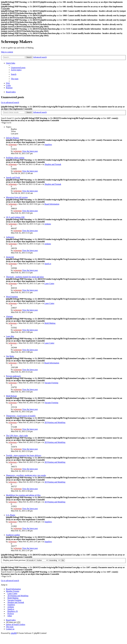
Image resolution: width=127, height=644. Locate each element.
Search (29, 57)
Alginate (9, 316)
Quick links (11, 63)
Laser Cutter (49, 283)
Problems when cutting (15, 158)
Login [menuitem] (8, 85)
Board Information (52, 204)
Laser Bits (10, 336)
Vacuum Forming (51, 383)
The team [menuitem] (15, 79)
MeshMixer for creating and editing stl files (23, 495)
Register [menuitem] (9, 88)
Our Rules (10, 356)
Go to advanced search (10, 102)
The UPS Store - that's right (17, 436)
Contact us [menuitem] (10, 629)
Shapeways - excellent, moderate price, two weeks (26, 475)
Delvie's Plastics (12, 138)
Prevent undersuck (13, 376)
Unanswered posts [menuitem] (18, 68)
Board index (11, 92)
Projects (11, 614)
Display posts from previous (19, 560)
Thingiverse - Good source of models (21, 416)
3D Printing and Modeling (55, 422)
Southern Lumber (13, 535)
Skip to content (7, 52)
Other (10, 616)
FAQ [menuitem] (8, 83)
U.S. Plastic (11, 515)
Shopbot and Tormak (53, 164)
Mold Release (11, 396)
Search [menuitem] (14, 74)
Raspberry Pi (13, 611)
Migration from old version (17, 197)
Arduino (48, 224)
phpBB (14, 633)
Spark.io (48, 264)
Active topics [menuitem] (16, 70)
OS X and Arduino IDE (15, 217)
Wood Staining (12, 297)
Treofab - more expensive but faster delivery (24, 455)
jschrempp (13, 144)
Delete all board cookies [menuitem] (16, 624)
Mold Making (50, 323)
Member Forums (13, 591)
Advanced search (40, 57)
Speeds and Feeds (13, 178)
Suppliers (48, 144)
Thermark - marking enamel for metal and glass (25, 277)
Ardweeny (10, 237)
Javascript (10, 257)
